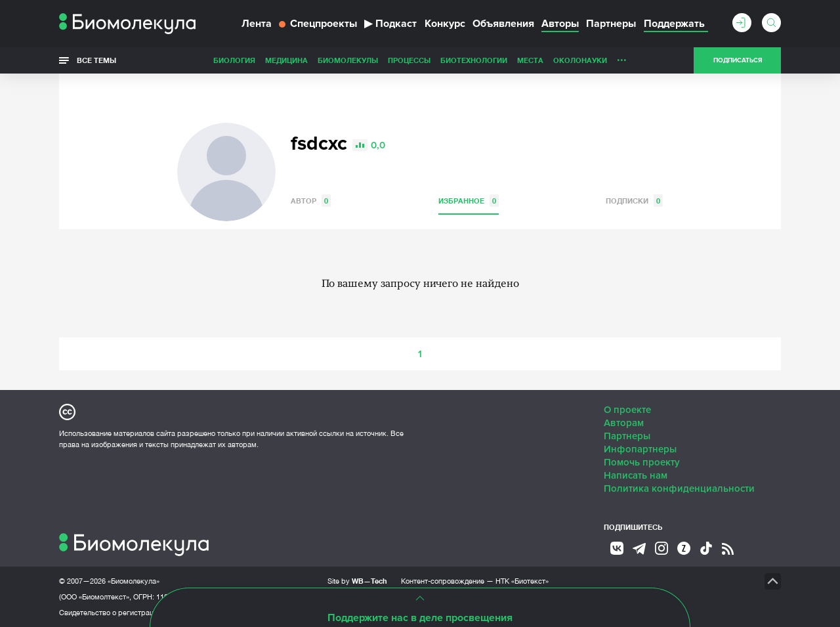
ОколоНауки (580, 60)
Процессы (409, 60)
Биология (234, 60)
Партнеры (611, 24)
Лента (257, 24)
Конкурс (445, 24)
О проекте (627, 410)
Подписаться (738, 60)
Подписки (634, 201)
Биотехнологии (474, 60)
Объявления (503, 24)
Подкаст (390, 24)
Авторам (624, 423)
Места (530, 60)
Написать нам (636, 475)
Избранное (469, 201)
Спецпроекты (318, 24)
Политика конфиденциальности (679, 488)
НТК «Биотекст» (522, 581)
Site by (357, 581)
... (622, 57)
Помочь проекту (642, 462)
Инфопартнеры (640, 449)
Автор (311, 201)
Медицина (286, 60)
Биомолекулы (348, 60)
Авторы (560, 24)
